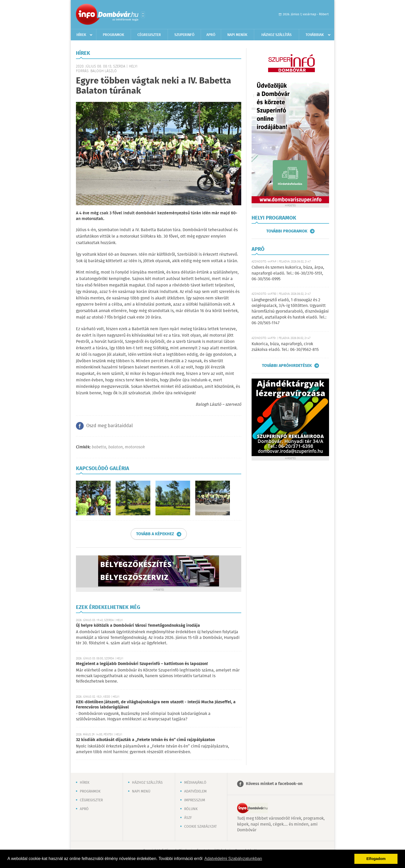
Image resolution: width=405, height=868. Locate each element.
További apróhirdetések (287, 366)
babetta (99, 447)
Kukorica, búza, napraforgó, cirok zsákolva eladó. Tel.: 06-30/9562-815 (285, 347)
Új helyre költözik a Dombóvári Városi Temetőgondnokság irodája (138, 626)
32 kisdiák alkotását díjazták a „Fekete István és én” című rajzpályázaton (145, 740)
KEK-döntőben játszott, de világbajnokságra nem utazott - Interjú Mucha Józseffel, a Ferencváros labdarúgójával (156, 705)
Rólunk (191, 809)
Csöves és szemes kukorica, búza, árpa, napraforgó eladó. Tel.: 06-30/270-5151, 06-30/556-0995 (288, 273)
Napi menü (141, 791)
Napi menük (237, 35)
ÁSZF (188, 818)
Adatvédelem (195, 791)
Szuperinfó (184, 35)
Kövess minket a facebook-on (274, 784)
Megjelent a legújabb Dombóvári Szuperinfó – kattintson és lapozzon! (142, 664)
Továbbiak (315, 35)
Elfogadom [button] (376, 859)
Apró (211, 35)
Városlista (143, 15)
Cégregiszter (149, 35)
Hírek (81, 35)
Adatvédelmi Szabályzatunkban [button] (233, 859)
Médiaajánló (195, 783)
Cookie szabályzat (200, 827)
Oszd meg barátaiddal (110, 426)
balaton (115, 447)
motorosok (135, 447)
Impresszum (195, 800)
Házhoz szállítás (277, 35)
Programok (114, 35)
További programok (287, 231)
